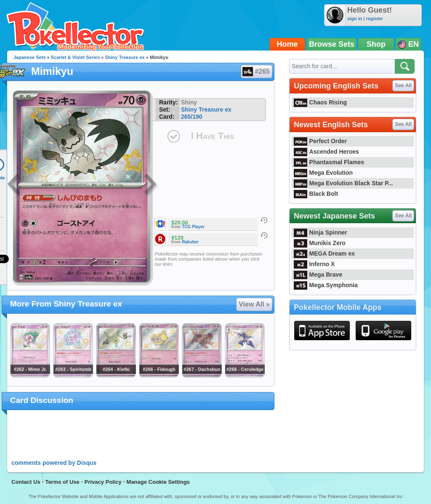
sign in (355, 19)
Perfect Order (320, 141)
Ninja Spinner (321, 232)
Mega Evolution (323, 173)
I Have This (213, 136)
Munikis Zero (320, 243)
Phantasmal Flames (329, 162)
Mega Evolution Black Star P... (343, 183)
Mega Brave (318, 275)
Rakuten (190, 242)
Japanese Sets (29, 57)
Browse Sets (332, 44)
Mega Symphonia (326, 285)
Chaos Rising (320, 102)
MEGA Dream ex (324, 253)
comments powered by (54, 463)
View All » (254, 304)
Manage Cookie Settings (158, 482)
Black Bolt (316, 194)
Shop (376, 44)
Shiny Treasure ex (125, 57)
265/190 (192, 117)
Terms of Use (62, 482)
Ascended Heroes (326, 152)
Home (287, 44)
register (374, 19)
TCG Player (193, 227)
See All (403, 85)
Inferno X (314, 264)
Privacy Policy (103, 482)
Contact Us (26, 482)
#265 (256, 72)
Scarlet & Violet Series (76, 57)
